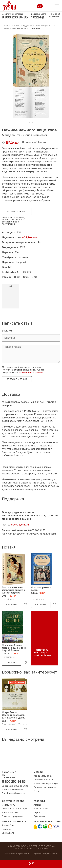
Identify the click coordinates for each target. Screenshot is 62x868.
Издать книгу (9, 805)
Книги (17, 26)
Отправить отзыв (17, 379)
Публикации (40, 816)
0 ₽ (40, 7)
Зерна (10, 6)
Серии (37, 813)
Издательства (41, 809)
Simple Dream (50, 854)
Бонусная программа (12, 816)
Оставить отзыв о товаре (14, 809)
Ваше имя (8, 331)
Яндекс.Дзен (8, 826)
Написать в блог (10, 813)
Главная (6, 26)
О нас (36, 791)
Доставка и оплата (43, 780)
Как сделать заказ (43, 776)
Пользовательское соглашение (32, 849)
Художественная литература (38, 26)
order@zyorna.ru (20, 525)
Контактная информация (46, 784)
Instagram (7, 829)
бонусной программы (31, 372)
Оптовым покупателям (45, 787)
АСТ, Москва (30, 238)
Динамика (23, 854)
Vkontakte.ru (8, 833)
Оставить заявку (17, 211)
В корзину (12, 605)
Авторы (37, 805)
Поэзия (5, 29)
